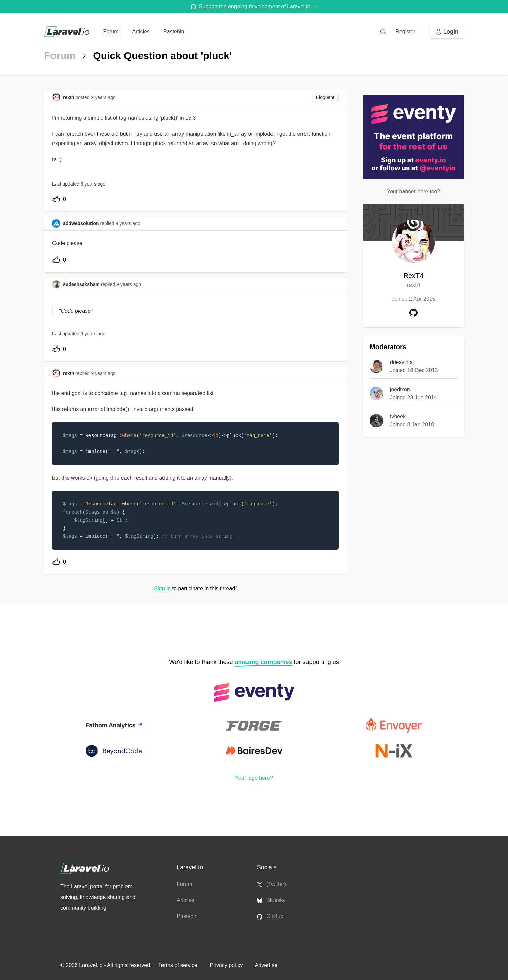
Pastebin (174, 31)
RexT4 (414, 281)
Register (405, 31)
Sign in (162, 589)
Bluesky (271, 900)
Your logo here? (254, 778)
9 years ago (128, 223)
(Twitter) (271, 884)
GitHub (270, 916)
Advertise (266, 965)
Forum (111, 31)
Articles (141, 31)
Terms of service (178, 965)
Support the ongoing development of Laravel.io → (254, 7)
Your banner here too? (414, 191)
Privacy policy (227, 965)
